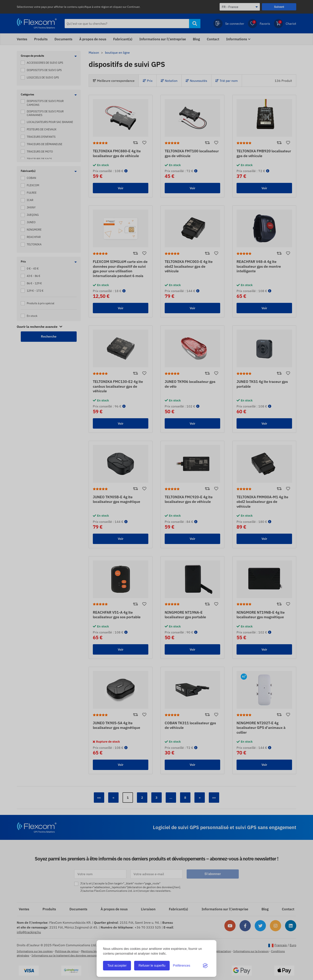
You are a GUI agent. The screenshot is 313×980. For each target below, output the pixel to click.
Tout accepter (117, 966)
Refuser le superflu (152, 966)
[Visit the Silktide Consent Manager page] (205, 966)
